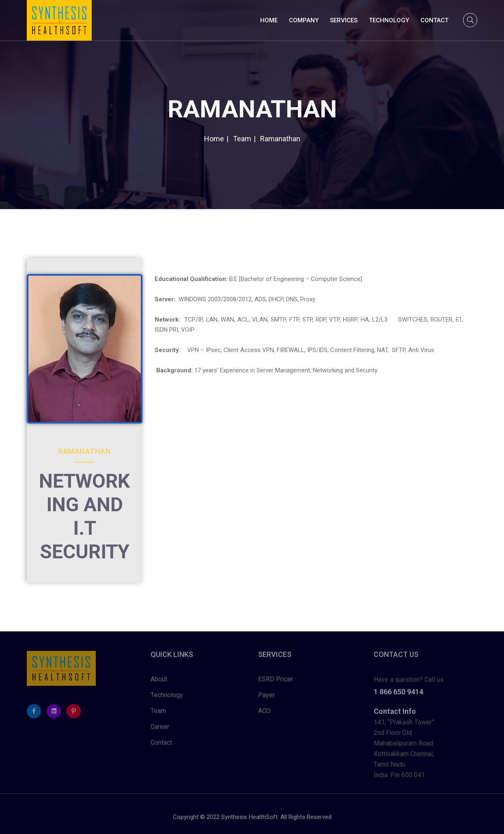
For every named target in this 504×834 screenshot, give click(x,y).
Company (304, 20)
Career (160, 729)
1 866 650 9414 (398, 694)
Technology (389, 20)
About (159, 681)
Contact (434, 20)
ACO (264, 713)
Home (269, 20)
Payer (266, 697)
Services (344, 20)
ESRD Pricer (276, 681)
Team (158, 713)
